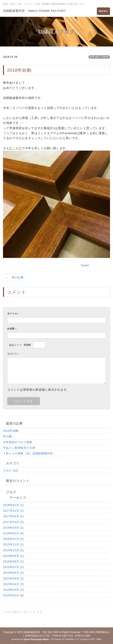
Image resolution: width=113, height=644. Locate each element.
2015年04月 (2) (13, 584)
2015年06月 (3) (13, 573)
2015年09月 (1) (13, 556)
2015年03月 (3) (13, 590)
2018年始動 (11, 431)
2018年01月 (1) (13, 505)
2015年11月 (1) (13, 544)
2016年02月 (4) (13, 533)
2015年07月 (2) (13, 567)
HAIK (99, 639)
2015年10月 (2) (13, 550)
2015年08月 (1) (13, 561)
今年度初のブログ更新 (18, 442)
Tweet (85, 265)
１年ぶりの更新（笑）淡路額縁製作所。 (29, 453)
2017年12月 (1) (13, 511)
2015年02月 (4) (13, 595)
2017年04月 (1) (13, 516)
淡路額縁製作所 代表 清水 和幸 (41, 632)
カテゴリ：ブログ (99, 57)
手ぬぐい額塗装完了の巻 (19, 448)
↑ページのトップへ (16, 612)
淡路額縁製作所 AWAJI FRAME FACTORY (34, 11)
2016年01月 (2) (13, 539)
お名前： (12, 329)
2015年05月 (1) (13, 579)
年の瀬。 (9, 436)
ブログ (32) (11, 471)
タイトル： (14, 314)
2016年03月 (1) (13, 528)
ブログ (67, 32)
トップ (37, 612)
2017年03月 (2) (13, 522)
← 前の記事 (15, 277)
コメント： (14, 354)
